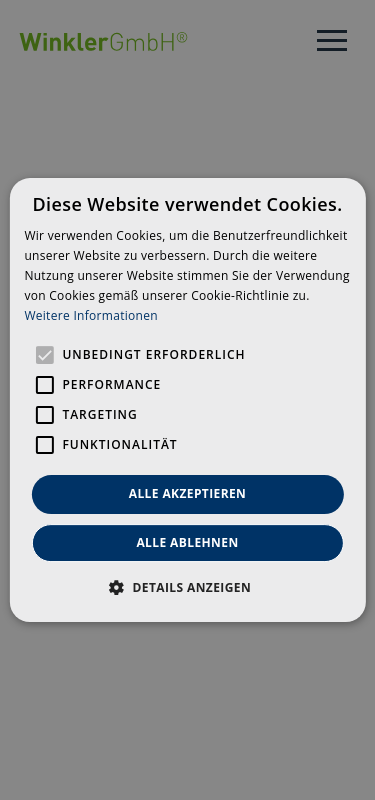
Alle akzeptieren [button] (188, 493)
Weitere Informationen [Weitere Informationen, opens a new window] (91, 315)
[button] (187, 587)
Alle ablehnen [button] (187, 542)
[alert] (187, 400)
